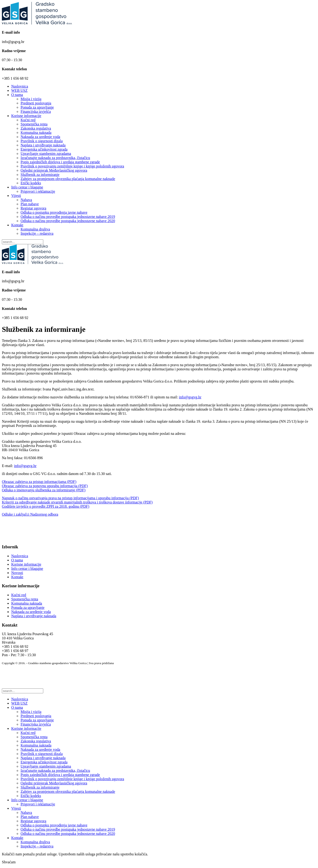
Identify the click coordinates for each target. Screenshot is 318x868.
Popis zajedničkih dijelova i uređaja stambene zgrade (60, 162)
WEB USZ (19, 90)
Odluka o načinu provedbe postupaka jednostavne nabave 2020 (68, 221)
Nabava (26, 200)
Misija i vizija (31, 99)
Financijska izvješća (36, 112)
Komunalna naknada (36, 133)
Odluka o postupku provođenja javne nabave (54, 212)
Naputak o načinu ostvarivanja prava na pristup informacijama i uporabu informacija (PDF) (70, 498)
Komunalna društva (35, 229)
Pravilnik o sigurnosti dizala (42, 141)
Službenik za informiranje (40, 175)
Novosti (17, 573)
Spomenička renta (34, 124)
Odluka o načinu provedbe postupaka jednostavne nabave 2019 (68, 217)
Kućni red (28, 120)
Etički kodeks (31, 183)
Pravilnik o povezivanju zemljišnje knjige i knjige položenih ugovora (72, 166)
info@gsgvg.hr (190, 397)
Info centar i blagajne (27, 187)
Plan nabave (30, 204)
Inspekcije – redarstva (37, 233)
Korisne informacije (26, 116)
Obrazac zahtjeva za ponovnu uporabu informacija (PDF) (45, 486)
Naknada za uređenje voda (40, 137)
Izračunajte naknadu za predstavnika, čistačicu (55, 158)
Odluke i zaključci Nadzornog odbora (30, 514)
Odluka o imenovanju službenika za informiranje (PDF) (44, 490)
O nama (17, 95)
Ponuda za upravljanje (37, 107)
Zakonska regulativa (36, 128)
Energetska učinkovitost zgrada (44, 149)
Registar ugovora (33, 208)
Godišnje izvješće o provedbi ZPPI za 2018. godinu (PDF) (46, 506)
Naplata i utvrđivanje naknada (43, 145)
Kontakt (17, 225)
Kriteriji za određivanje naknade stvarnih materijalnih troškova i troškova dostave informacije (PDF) (77, 502)
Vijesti (16, 196)
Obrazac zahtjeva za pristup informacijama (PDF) (39, 482)
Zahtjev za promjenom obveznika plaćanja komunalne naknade (68, 179)
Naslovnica (20, 86)
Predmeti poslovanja (36, 103)
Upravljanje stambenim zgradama (46, 154)
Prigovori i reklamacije (38, 191)
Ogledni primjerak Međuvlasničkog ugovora (54, 170)
